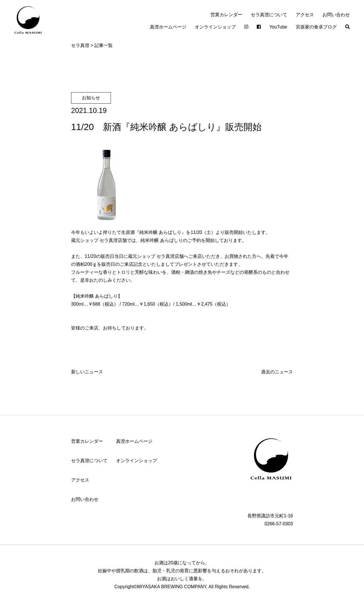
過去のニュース (277, 372)
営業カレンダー (226, 15)
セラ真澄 (80, 45)
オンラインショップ (215, 27)
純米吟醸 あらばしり (160, 232)
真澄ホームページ (168, 27)
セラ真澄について (269, 15)
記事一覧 (104, 45)
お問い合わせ (336, 15)
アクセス (305, 15)
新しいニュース (87, 372)
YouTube (278, 27)
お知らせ (91, 98)
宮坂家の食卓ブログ (316, 27)
